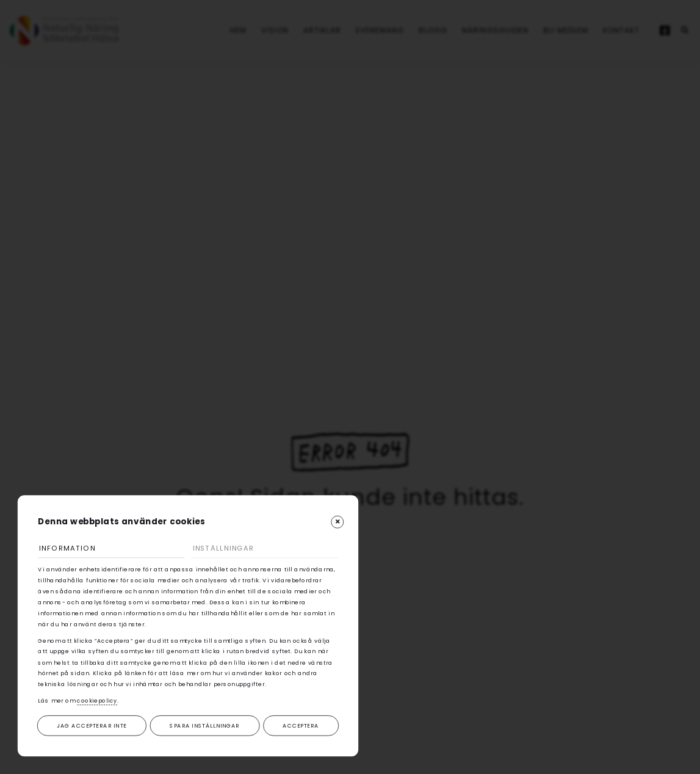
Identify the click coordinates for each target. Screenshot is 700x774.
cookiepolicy (97, 701)
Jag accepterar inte (92, 725)
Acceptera (301, 725)
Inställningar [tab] (223, 548)
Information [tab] (67, 548)
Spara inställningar (204, 725)
